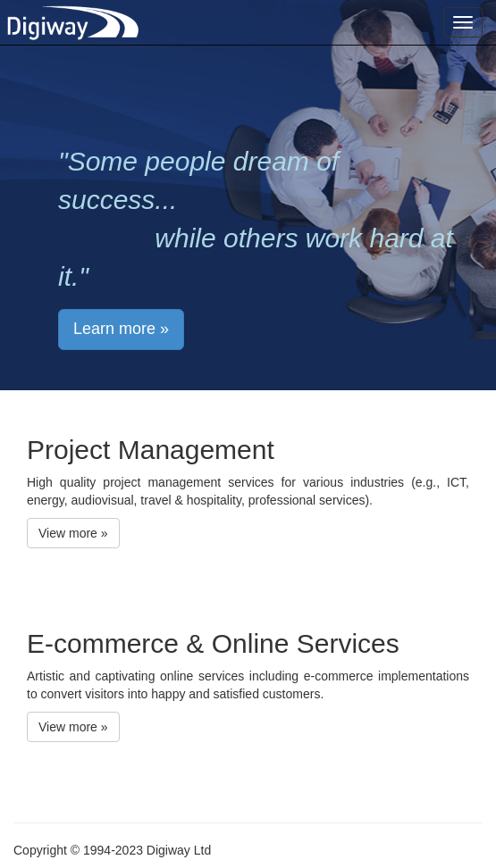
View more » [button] (73, 533)
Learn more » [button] (121, 329)
